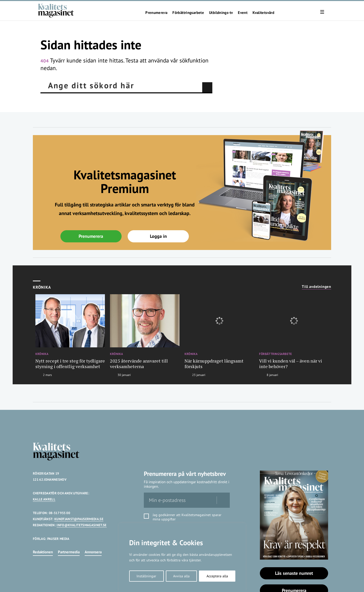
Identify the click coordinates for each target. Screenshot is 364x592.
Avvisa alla (181, 576)
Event (243, 13)
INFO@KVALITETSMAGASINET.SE (82, 525)
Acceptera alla (217, 576)
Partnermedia (69, 552)
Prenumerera (156, 13)
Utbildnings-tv (221, 13)
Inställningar (146, 576)
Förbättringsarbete (188, 13)
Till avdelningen (316, 287)
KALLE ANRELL (44, 499)
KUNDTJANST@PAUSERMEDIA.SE (79, 519)
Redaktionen (43, 552)
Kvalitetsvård (263, 13)
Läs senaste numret (294, 573)
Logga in (158, 236)
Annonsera (93, 552)
